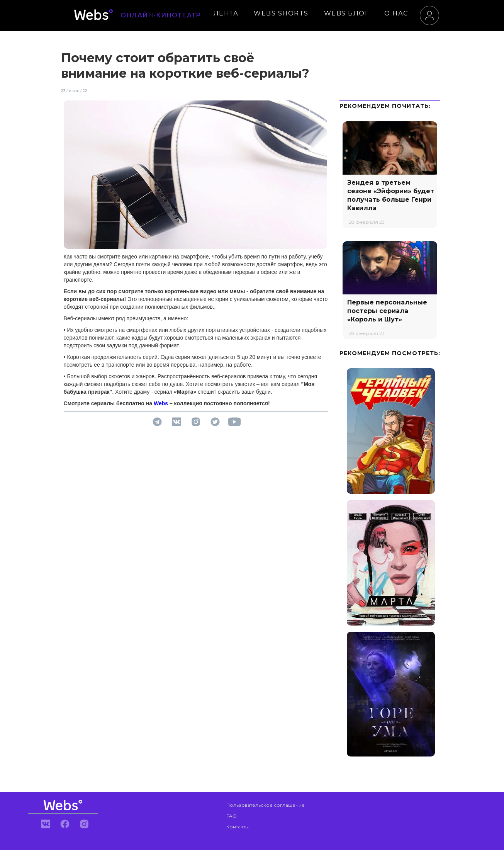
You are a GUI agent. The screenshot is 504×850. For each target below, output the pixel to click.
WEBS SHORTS (281, 13)
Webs (161, 403)
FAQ (232, 816)
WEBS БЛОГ (347, 13)
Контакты (238, 827)
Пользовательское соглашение (266, 805)
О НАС (396, 13)
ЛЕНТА (226, 13)
